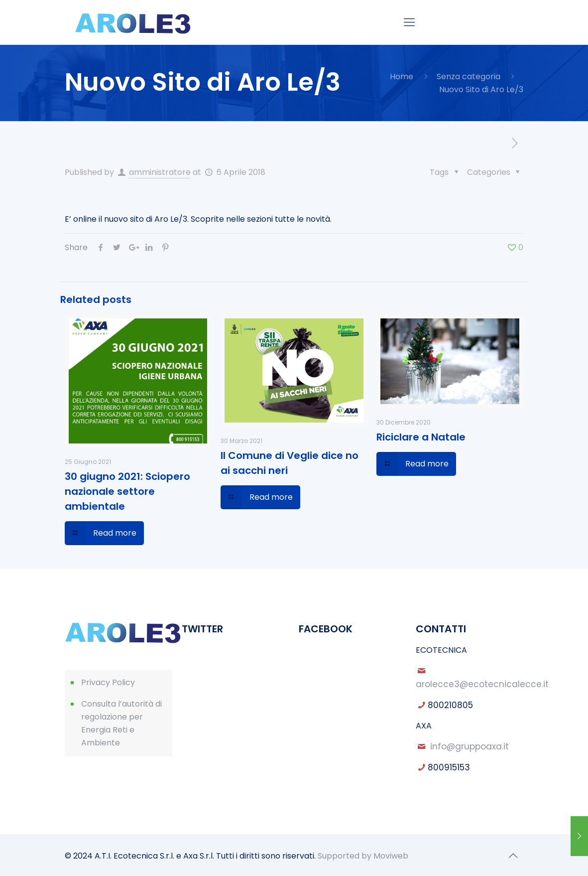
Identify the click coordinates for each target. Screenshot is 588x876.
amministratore (160, 172)
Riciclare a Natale (421, 437)
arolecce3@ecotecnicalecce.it (482, 684)
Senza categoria (469, 76)
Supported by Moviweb (363, 856)
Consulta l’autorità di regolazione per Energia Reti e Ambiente (121, 723)
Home (402, 76)
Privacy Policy (108, 682)
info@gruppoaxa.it (470, 746)
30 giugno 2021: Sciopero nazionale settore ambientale (127, 491)
